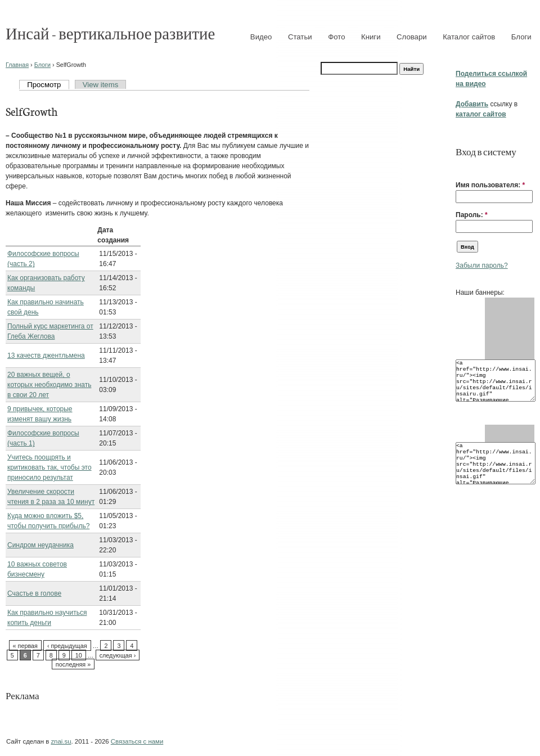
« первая (25, 646)
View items (101, 85)
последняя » (73, 664)
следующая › (118, 655)
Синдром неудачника (40, 545)
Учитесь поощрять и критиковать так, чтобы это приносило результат (49, 467)
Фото (336, 37)
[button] (460, 168)
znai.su (61, 741)
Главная (17, 65)
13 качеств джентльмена (46, 355)
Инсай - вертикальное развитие (110, 33)
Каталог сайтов (469, 37)
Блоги (521, 37)
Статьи (300, 37)
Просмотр (44, 85)
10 (79, 655)
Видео (261, 37)
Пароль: (472, 215)
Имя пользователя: (490, 185)
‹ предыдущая (67, 646)
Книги (371, 37)
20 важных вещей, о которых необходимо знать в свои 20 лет (49, 385)
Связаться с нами (137, 741)
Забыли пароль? (482, 265)
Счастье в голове (34, 593)
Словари (412, 37)
